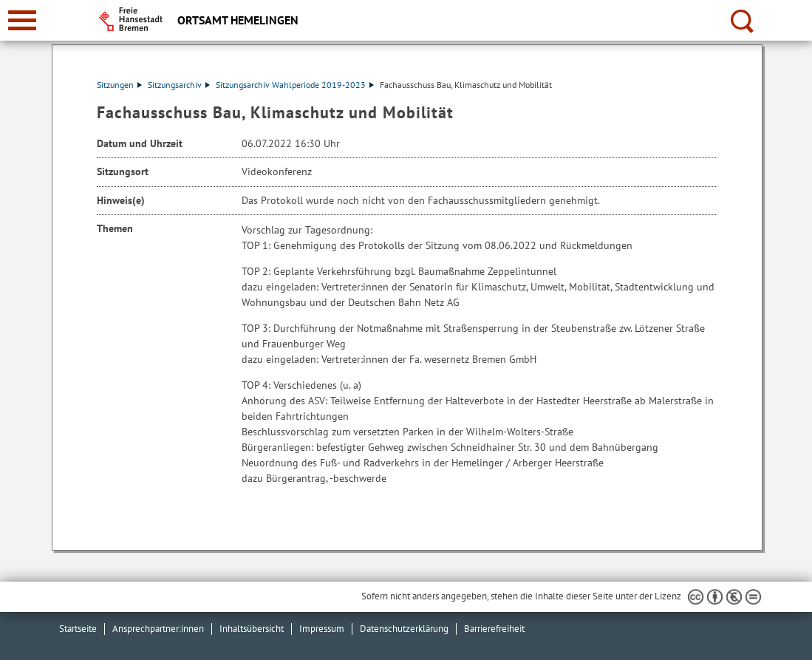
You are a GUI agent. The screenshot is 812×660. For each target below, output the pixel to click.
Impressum (322, 629)
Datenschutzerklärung (404, 629)
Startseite (78, 629)
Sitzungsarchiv (179, 85)
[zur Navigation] (22, 20)
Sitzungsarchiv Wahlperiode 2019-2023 (295, 85)
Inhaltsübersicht (252, 629)
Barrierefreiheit (494, 629)
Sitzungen (119, 85)
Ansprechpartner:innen (158, 629)
